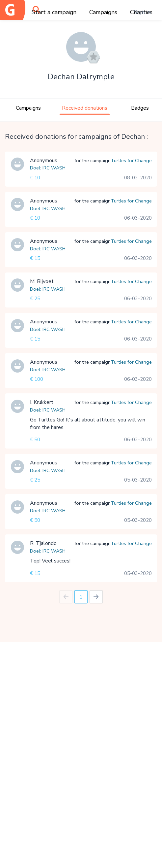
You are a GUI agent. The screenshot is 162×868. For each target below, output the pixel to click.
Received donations (85, 108)
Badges (140, 108)
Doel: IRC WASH (48, 168)
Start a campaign (54, 12)
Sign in (142, 12)
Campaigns (103, 12)
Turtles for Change (131, 161)
